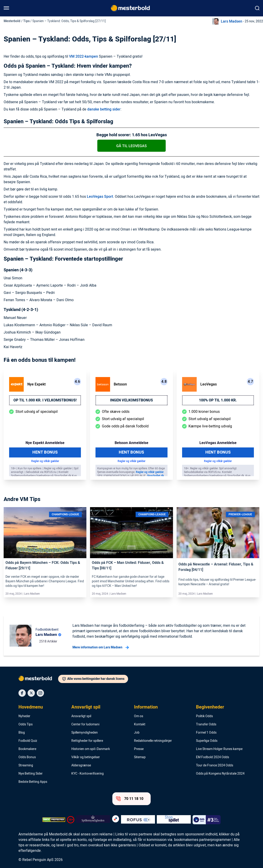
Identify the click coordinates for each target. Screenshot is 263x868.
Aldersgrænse (81, 765)
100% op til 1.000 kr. (218, 400)
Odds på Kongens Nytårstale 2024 (220, 774)
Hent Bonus (45, 452)
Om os (139, 716)
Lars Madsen (232, 21)
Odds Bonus (27, 757)
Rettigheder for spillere (87, 741)
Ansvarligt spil (86, 707)
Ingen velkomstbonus (131, 400)
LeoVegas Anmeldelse (218, 443)
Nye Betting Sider (31, 774)
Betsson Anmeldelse (131, 443)
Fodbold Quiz (28, 741)
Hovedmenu (31, 707)
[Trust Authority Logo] (93, 820)
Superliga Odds (207, 741)
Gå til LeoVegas (131, 146)
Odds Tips (26, 724)
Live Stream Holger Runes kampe (219, 749)
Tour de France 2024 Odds (215, 765)
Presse (139, 749)
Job (137, 733)
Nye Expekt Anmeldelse (45, 443)
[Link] (45, 533)
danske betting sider (104, 109)
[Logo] (38, 679)
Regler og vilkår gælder (45, 461)
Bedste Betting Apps (33, 782)
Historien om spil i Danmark (91, 749)
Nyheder (24, 716)
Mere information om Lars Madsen (101, 647)
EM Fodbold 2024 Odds (213, 757)
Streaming (26, 765)
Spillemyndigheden (85, 733)
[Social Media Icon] (22, 693)
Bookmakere (27, 749)
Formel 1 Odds (206, 733)
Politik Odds (204, 716)
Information (146, 707)
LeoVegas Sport (100, 197)
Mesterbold (12, 21)
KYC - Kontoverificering (88, 774)
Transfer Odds (206, 724)
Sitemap (140, 757)
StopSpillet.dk (155, 476)
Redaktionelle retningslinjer (153, 741)
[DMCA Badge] (54, 820)
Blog (22, 733)
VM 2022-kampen (84, 56)
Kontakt (140, 724)
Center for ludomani (85, 724)
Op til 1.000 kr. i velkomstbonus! (45, 400)
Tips (26, 21)
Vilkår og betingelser (86, 757)
